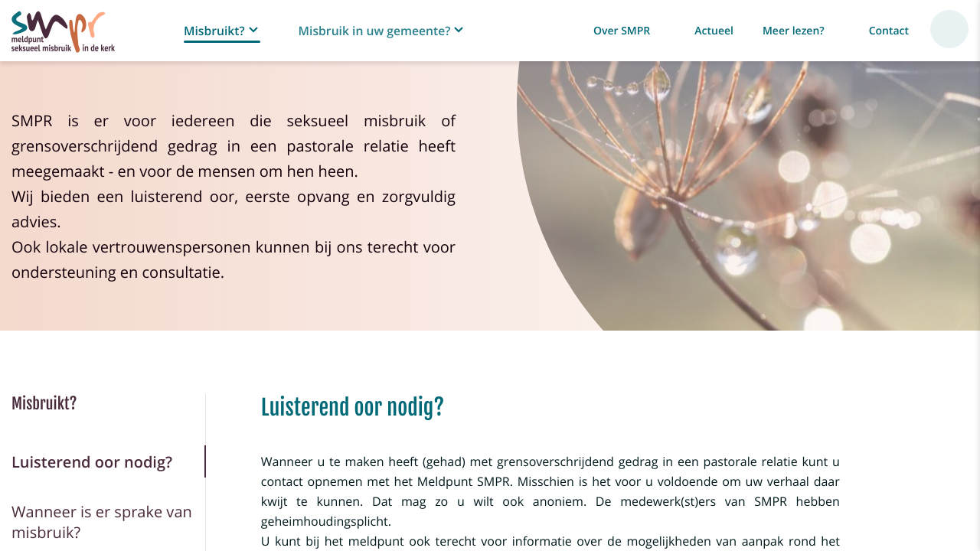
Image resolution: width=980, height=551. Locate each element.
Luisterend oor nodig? (92, 462)
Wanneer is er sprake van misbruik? (102, 522)
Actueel (714, 31)
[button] (222, 31)
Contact (889, 31)
